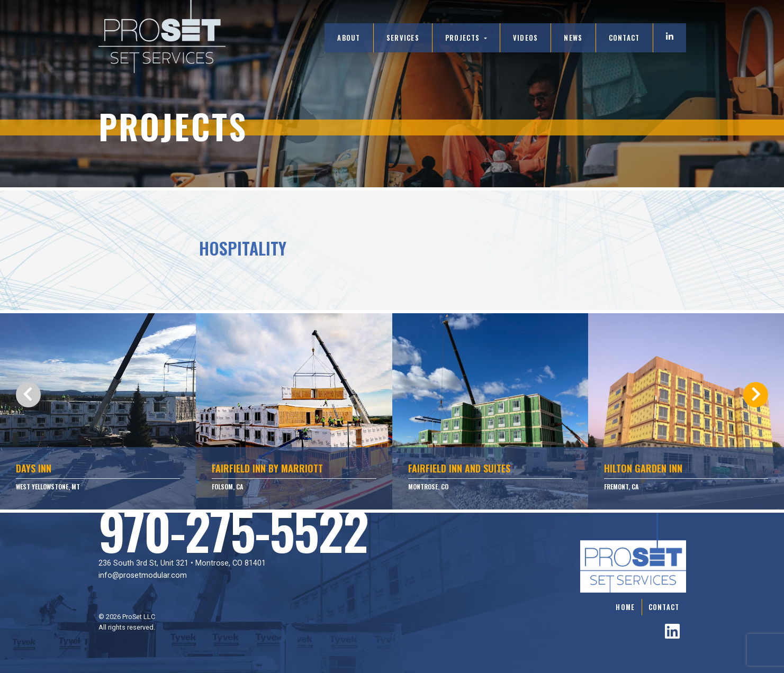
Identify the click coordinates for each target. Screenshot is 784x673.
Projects (464, 38)
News (573, 38)
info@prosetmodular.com (143, 575)
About (349, 38)
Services (403, 38)
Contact (624, 38)
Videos (526, 38)
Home (625, 607)
